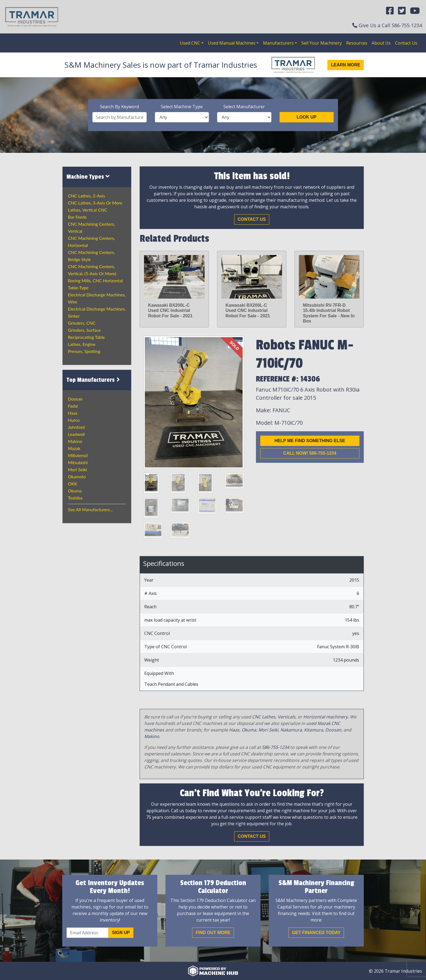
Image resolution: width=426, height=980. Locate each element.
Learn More (346, 65)
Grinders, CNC (82, 323)
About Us (381, 43)
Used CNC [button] (190, 43)
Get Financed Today (316, 933)
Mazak (74, 448)
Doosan (75, 399)
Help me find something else (310, 441)
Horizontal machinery (325, 717)
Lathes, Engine (82, 344)
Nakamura (291, 730)
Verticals (286, 717)
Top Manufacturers (94, 380)
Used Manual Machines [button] (232, 43)
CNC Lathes (264, 717)
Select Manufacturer (244, 107)
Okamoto (77, 477)
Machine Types (88, 177)
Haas (73, 413)
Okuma (75, 491)
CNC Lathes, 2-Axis (86, 196)
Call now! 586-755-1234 (310, 453)
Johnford (76, 427)
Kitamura (314, 730)
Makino (75, 441)
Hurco (74, 420)
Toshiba (75, 498)
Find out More (213, 933)
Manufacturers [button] (278, 43)
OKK (73, 484)
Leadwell (76, 434)
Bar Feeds (77, 217)
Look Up (307, 117)
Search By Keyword (119, 107)
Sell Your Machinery (322, 43)
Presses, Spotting (84, 351)
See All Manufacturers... (90, 509)
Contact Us (406, 43)
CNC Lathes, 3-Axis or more (95, 203)
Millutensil (78, 455)
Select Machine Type (182, 107)
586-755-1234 (407, 25)
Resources (357, 43)
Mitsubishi (78, 462)
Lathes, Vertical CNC (87, 210)
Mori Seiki (77, 469)
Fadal (73, 406)
